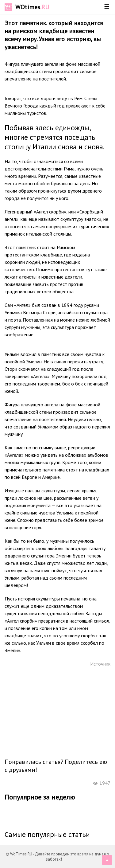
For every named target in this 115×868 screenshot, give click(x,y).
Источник (100, 664)
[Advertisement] (58, 712)
